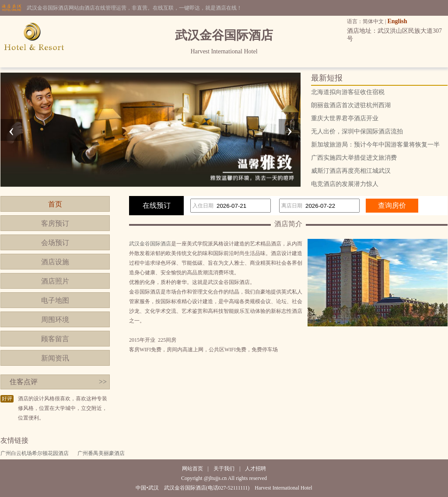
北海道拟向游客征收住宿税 (348, 92)
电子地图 (55, 300)
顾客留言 (55, 339)
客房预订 (55, 223)
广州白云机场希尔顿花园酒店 (35, 453)
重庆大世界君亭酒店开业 (345, 118)
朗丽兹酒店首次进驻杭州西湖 (351, 105)
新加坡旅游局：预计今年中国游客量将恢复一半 (375, 145)
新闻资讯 (55, 358)
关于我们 (224, 469)
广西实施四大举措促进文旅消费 (354, 158)
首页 (55, 204)
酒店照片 (55, 281)
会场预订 (55, 243)
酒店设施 (55, 262)
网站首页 (192, 469)
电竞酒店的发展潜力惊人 (345, 184)
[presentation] (11, 130)
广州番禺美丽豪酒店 (101, 453)
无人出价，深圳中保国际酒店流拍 (357, 131)
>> (103, 382)
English (397, 21)
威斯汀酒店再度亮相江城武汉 (351, 171)
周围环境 (55, 320)
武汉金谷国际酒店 (150, 244)
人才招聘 (255, 469)
